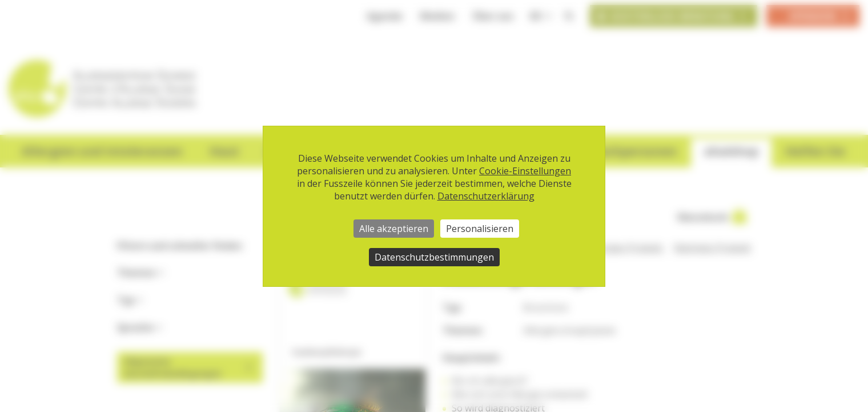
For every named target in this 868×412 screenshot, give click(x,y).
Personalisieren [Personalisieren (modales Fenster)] (480, 229)
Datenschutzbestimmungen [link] (434, 257)
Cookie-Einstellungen (525, 171)
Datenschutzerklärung (486, 196)
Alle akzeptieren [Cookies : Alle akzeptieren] (394, 229)
